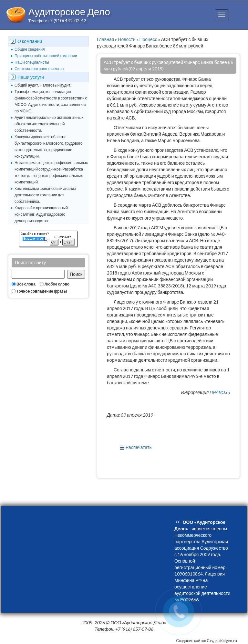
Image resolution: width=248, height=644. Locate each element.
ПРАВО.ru (220, 392)
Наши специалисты (32, 62)
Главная (105, 39)
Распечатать (139, 447)
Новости (127, 39)
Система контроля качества (39, 69)
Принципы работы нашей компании (46, 56)
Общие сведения (30, 49)
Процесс (148, 39)
